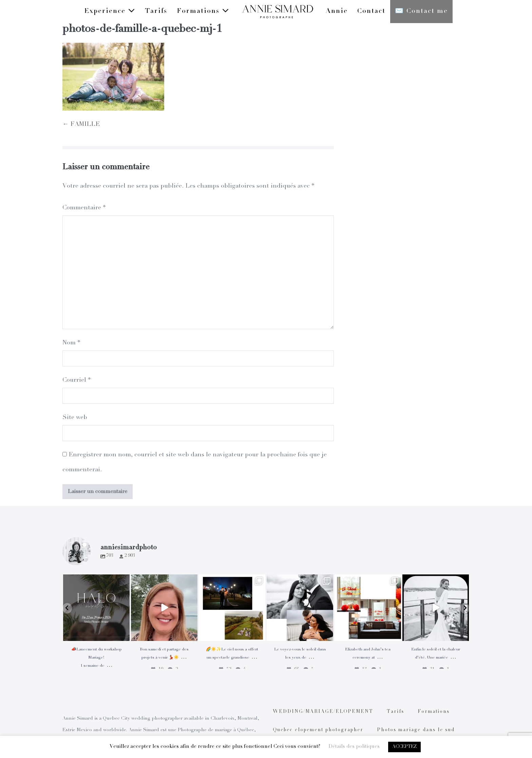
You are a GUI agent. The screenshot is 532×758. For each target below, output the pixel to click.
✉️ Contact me (421, 12)
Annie (337, 12)
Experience (110, 11)
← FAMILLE (81, 125)
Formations (203, 11)
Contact (371, 12)
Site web (75, 418)
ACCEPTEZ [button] (404, 747)
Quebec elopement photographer (318, 730)
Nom (71, 343)
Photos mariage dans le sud (416, 730)
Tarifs (156, 12)
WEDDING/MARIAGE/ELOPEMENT (323, 712)
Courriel (77, 380)
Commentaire (84, 208)
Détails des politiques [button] (354, 747)
